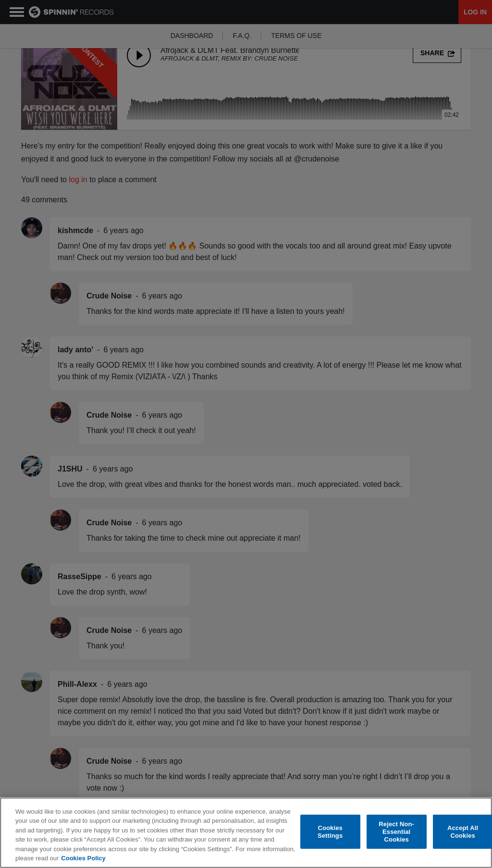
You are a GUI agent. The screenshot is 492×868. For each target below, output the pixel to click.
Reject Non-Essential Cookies (396, 832)
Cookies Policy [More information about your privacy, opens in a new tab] (83, 858)
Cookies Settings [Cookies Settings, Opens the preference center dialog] (330, 832)
